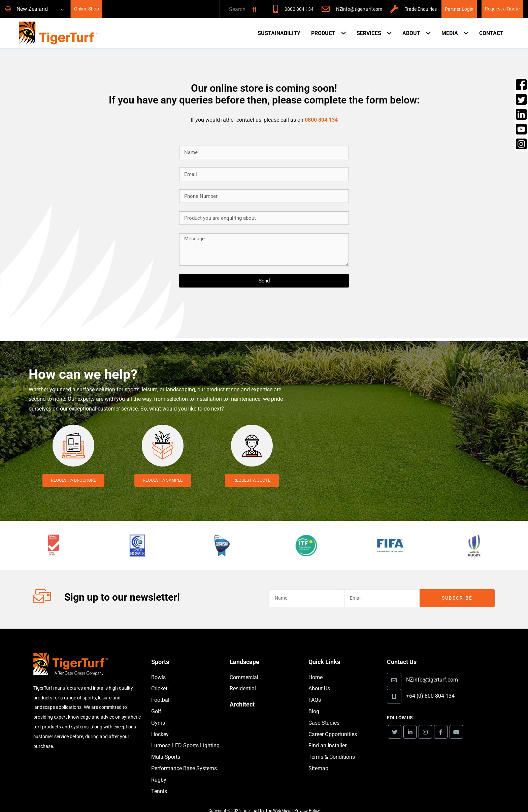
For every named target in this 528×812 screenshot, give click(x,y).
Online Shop (87, 9)
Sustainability (279, 33)
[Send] (264, 281)
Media (450, 33)
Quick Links (326, 652)
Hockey (160, 725)
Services (369, 33)
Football (161, 690)
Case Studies (324, 713)
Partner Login (459, 9)
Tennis (159, 781)
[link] (395, 722)
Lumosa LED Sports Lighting (185, 736)
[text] (235, 10)
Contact (491, 33)
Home (316, 668)
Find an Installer (327, 736)
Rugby (159, 770)
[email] (382, 588)
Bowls (158, 668)
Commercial (244, 668)
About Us (319, 679)
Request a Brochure (73, 480)
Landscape (246, 652)
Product (323, 33)
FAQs (315, 690)
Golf (156, 702)
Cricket (159, 679)
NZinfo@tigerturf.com (359, 9)
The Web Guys (278, 801)
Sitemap (318, 759)
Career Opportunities (333, 725)
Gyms (158, 713)
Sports (161, 652)
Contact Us (403, 652)
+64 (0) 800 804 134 (430, 685)
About (411, 33)
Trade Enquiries (421, 9)
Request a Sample (162, 480)
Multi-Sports (166, 747)
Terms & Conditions (332, 747)
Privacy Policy (307, 801)
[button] (254, 10)
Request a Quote (502, 9)
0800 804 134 (299, 9)
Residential (243, 679)
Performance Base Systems (184, 759)
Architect (243, 694)
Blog (314, 702)
